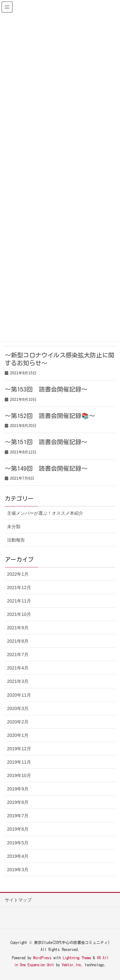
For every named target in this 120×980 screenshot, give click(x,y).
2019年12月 (19, 749)
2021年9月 (18, 628)
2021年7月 (18, 655)
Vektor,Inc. (72, 965)
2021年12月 (19, 587)
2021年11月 (19, 601)
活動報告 (16, 540)
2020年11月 (19, 695)
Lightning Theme (77, 958)
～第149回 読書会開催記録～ (46, 468)
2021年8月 (18, 641)
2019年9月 (18, 789)
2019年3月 (18, 870)
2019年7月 (18, 816)
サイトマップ (18, 900)
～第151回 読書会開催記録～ (46, 442)
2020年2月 (18, 722)
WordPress (42, 958)
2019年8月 (18, 802)
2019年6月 (18, 829)
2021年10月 (19, 614)
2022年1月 (18, 574)
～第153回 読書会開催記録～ (46, 389)
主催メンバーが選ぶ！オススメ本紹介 (45, 513)
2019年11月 (19, 762)
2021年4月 (18, 668)
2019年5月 (18, 843)
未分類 (14, 527)
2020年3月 (18, 708)
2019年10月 (19, 775)
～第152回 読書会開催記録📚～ (50, 416)
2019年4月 (18, 856)
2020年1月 (18, 735)
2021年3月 (18, 681)
